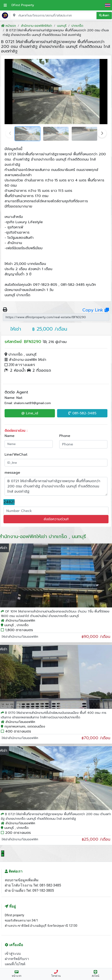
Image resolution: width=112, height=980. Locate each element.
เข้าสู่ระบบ (13, 954)
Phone (65, 436)
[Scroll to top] (3, 853)
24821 (9, 502)
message (12, 473)
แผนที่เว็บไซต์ (15, 964)
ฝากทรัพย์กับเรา (17, 959)
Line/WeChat (16, 455)
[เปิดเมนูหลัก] (5, 5)
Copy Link (96, 310)
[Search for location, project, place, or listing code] (53, 16)
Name (9, 436)
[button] (102, 133)
